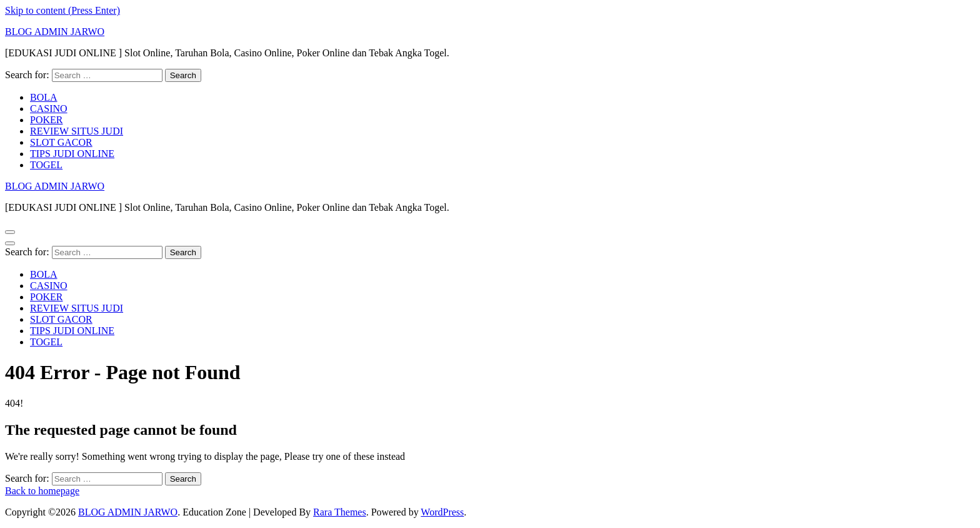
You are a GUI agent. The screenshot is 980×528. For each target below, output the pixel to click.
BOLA (44, 97)
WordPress (442, 512)
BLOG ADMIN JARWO (55, 32)
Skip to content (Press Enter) (62, 10)
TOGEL (46, 165)
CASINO (49, 109)
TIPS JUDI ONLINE (72, 154)
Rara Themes (340, 512)
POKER (46, 120)
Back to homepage (42, 491)
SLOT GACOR (61, 142)
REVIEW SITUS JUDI (77, 131)
